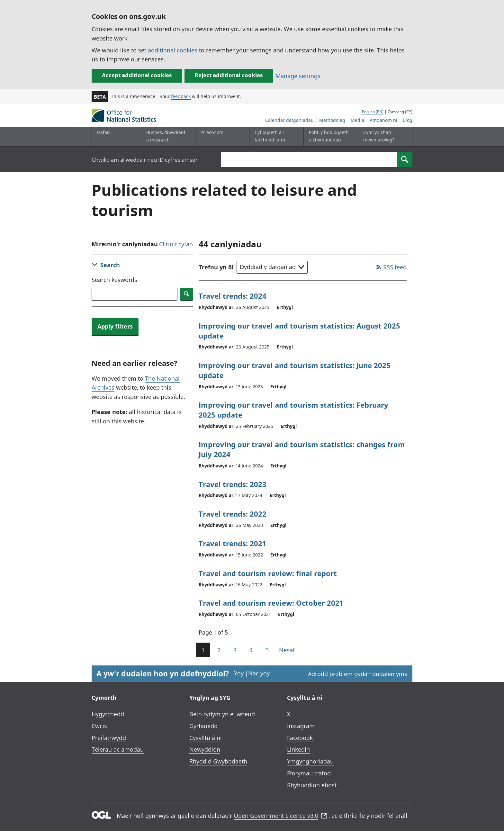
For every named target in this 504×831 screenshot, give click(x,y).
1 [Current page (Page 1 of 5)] (203, 650)
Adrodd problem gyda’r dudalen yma (358, 674)
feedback (181, 96)
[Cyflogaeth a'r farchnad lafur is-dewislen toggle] (275, 137)
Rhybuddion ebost (312, 785)
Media (357, 120)
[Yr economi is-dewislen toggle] (221, 137)
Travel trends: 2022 (233, 514)
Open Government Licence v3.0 (280, 816)
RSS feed (395, 267)
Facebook (300, 738)
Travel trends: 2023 (233, 484)
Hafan (104, 132)
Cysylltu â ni (206, 738)
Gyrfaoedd (203, 726)
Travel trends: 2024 (233, 296)
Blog (408, 120)
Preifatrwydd (109, 738)
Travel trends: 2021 (232, 543)
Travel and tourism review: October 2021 (271, 603)
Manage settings (298, 76)
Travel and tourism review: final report (268, 573)
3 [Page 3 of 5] (235, 650)
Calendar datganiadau (289, 120)
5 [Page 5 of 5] (267, 650)
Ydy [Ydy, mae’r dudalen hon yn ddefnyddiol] (239, 673)
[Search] (405, 159)
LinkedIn (298, 749)
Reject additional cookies (229, 75)
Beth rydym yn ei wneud (222, 714)
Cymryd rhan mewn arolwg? (379, 136)
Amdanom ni (383, 120)
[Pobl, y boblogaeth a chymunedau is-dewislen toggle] (329, 137)
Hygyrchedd (108, 714)
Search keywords (114, 280)
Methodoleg (332, 120)
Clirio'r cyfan (176, 244)
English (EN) (373, 112)
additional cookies (173, 50)
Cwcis (99, 726)
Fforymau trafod (309, 773)
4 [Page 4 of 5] (251, 650)
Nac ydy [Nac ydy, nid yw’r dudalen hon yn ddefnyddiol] (259, 673)
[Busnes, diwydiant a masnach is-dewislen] (166, 137)
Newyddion (205, 749)
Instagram (301, 726)
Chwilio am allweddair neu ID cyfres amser (145, 160)
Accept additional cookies (137, 75)
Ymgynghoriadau (310, 761)
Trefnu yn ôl (216, 267)
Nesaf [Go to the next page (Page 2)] (287, 650)
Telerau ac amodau (118, 749)
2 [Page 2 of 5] (219, 650)
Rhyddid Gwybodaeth (218, 761)
